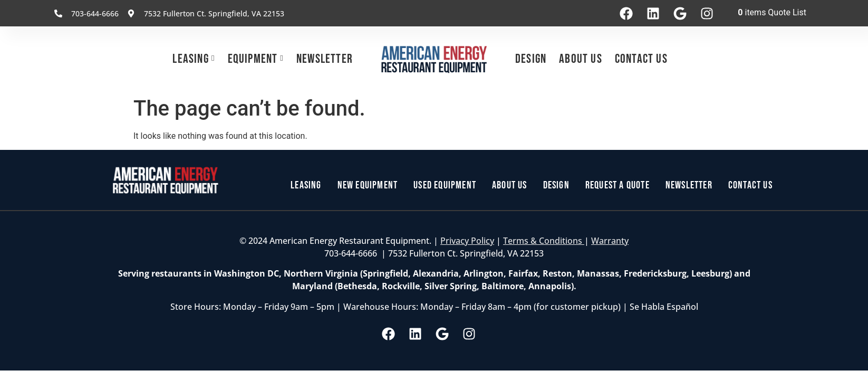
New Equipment (368, 185)
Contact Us (641, 59)
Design (531, 59)
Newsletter (325, 59)
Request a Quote (618, 185)
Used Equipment (445, 185)
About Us (581, 59)
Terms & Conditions (544, 241)
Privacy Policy (467, 241)
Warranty (610, 241)
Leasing (190, 59)
